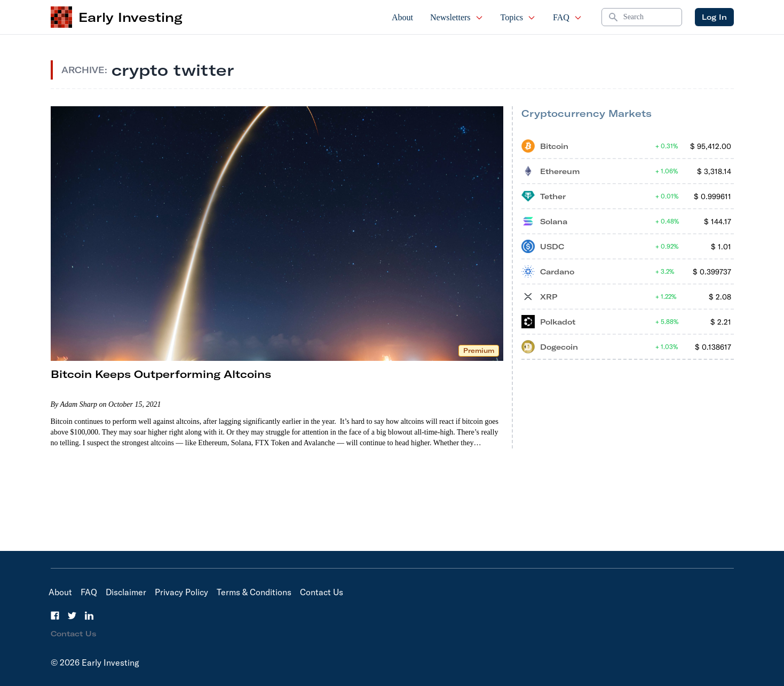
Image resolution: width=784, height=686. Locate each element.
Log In (714, 17)
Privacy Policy (181, 592)
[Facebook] (55, 616)
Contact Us (322, 592)
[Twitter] (72, 616)
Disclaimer (126, 592)
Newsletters (457, 17)
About (402, 17)
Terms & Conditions (254, 592)
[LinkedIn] (89, 616)
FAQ (568, 17)
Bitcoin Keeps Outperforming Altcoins (161, 374)
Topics (518, 17)
